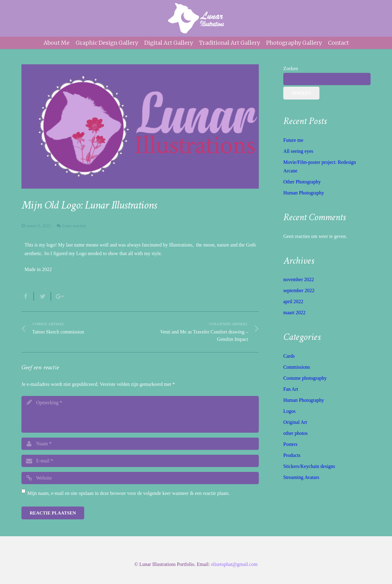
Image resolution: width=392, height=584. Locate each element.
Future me (293, 140)
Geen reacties (74, 226)
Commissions (297, 367)
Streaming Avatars (301, 477)
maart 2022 (294, 313)
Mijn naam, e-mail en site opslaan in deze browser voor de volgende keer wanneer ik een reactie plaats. (129, 493)
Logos (289, 411)
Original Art (295, 422)
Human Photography (304, 193)
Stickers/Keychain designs (309, 466)
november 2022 (299, 279)
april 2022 (293, 301)
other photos (296, 433)
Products (292, 455)
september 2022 (299, 290)
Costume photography (305, 378)
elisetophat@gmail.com (234, 564)
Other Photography (302, 182)
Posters (290, 444)
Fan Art (291, 389)
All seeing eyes (298, 151)
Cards (289, 356)
